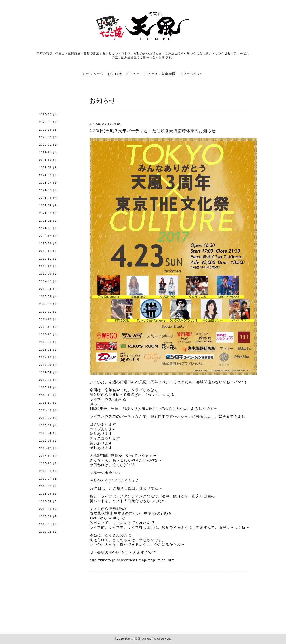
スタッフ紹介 (190, 74)
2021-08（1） (49, 175)
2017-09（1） (49, 365)
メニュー (133, 74)
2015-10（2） (49, 463)
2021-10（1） (49, 160)
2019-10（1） (49, 266)
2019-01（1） (49, 312)
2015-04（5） (49, 501)
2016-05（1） (49, 425)
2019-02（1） (49, 304)
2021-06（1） (49, 190)
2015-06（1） (49, 486)
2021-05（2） (49, 198)
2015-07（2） (49, 479)
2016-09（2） (49, 410)
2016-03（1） (49, 441)
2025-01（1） (49, 122)
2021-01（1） (49, 228)
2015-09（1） (49, 471)
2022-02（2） (49, 137)
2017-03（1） (49, 380)
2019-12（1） (49, 251)
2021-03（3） (49, 213)
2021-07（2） (49, 183)
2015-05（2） (49, 494)
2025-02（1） (49, 114)
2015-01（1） (49, 524)
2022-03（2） (49, 130)
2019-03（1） (49, 296)
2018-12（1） (49, 319)
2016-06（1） (49, 418)
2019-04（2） (49, 289)
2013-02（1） (49, 532)
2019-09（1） (49, 274)
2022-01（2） (49, 145)
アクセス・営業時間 (160, 74)
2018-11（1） (49, 327)
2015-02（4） (49, 516)
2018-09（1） (49, 342)
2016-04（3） (49, 433)
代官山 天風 (133, 639)
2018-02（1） (49, 350)
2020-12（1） (49, 236)
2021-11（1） (49, 152)
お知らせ (115, 74)
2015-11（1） (49, 456)
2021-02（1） (49, 221)
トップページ (93, 74)
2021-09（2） (49, 167)
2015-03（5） (49, 509)
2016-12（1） (49, 387)
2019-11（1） (49, 259)
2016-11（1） (49, 395)
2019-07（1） (49, 281)
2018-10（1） (49, 334)
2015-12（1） (49, 448)
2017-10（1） (49, 357)
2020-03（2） (49, 243)
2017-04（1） (49, 372)
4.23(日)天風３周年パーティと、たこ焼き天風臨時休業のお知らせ (153, 131)
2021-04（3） (49, 205)
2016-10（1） (49, 403)
